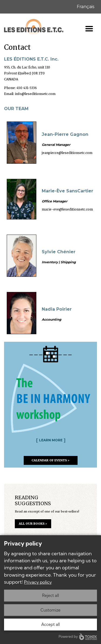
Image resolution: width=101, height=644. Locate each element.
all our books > (33, 524)
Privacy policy (38, 582)
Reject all (50, 595)
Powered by (78, 637)
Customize (50, 610)
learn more (51, 440)
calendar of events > (50, 460)
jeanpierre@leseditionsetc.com (67, 153)
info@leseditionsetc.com (35, 94)
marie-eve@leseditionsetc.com (67, 209)
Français (86, 7)
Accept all (50, 624)
